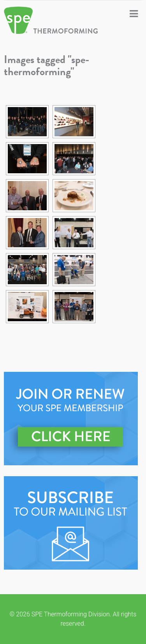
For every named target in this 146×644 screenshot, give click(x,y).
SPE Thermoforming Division (53, 20)
